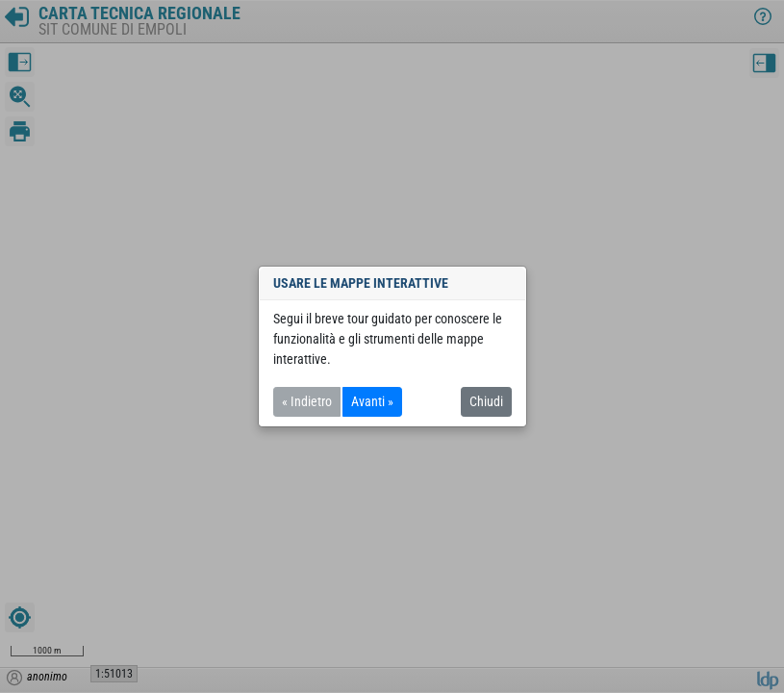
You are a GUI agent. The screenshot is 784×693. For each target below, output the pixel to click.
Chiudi (486, 401)
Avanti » (372, 401)
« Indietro (307, 401)
